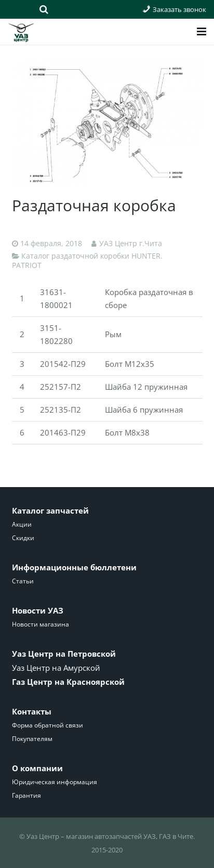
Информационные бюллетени (74, 567)
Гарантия (26, 795)
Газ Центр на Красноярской (68, 682)
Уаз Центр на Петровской (64, 654)
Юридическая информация (55, 782)
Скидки (23, 538)
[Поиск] (44, 9)
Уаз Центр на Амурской (56, 668)
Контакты (32, 711)
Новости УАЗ (38, 610)
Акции (22, 524)
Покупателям (32, 739)
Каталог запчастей (50, 510)
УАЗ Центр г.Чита (131, 244)
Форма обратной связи (48, 725)
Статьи (23, 581)
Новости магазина (41, 624)
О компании (37, 768)
